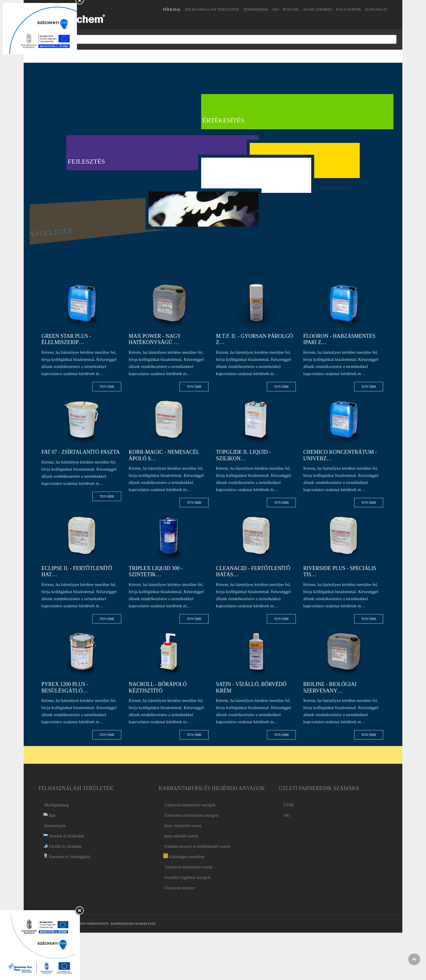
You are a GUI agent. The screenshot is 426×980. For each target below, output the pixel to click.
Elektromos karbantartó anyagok (191, 815)
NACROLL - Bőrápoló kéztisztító (158, 687)
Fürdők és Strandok (62, 846)
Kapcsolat (376, 9)
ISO (276, 9)
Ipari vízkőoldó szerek (182, 826)
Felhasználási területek (212, 9)
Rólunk (291, 9)
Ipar (49, 815)
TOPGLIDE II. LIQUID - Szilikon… (243, 455)
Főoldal (172, 9)
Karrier (294, 179)
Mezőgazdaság (56, 805)
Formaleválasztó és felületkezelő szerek (197, 846)
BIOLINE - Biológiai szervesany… (330, 687)
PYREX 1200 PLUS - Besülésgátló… (65, 687)
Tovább (106, 387)
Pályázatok (348, 9)
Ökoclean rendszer (179, 888)
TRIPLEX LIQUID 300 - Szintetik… (156, 571)
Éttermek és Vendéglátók (67, 857)
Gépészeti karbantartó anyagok (189, 805)
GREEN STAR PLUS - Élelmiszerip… (66, 339)
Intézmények (54, 826)
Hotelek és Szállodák (64, 836)
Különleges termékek (184, 857)
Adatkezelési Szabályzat (133, 924)
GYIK (289, 805)
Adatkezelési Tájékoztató (85, 924)
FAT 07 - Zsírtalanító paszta (81, 452)
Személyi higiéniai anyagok (187, 878)
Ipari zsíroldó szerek (181, 836)
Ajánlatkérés (317, 9)
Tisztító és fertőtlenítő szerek (188, 867)
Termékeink (256, 9)
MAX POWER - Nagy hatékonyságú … (155, 339)
